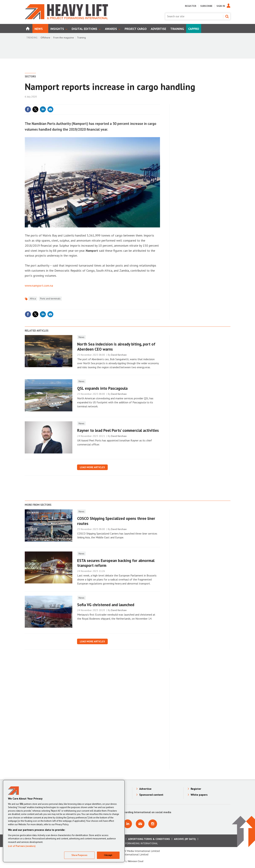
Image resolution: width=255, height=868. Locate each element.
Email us (140, 824)
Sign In (221, 6)
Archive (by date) (185, 839)
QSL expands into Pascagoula (102, 388)
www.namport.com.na (39, 286)
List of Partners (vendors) (22, 846)
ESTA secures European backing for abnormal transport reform (116, 563)
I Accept (108, 855)
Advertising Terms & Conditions (149, 839)
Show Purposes (79, 855)
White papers (199, 795)
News (81, 337)
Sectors (30, 76)
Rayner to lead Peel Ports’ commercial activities (118, 430)
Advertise (145, 789)
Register (191, 6)
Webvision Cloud (136, 861)
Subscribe (206, 6)
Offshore (45, 38)
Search (227, 16)
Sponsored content (151, 795)
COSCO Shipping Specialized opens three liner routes (116, 521)
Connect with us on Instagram (153, 824)
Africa (33, 299)
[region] (64, 821)
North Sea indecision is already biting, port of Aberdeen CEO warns (116, 347)
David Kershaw (119, 355)
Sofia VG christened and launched (106, 605)
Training (81, 38)
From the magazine (64, 38)
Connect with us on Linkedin (128, 824)
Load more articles (92, 467)
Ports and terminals (50, 299)
